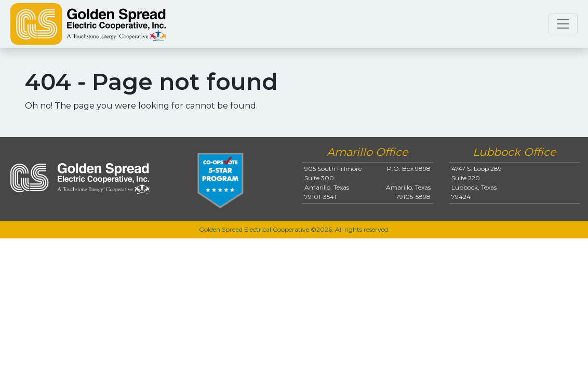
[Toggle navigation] (563, 24)
